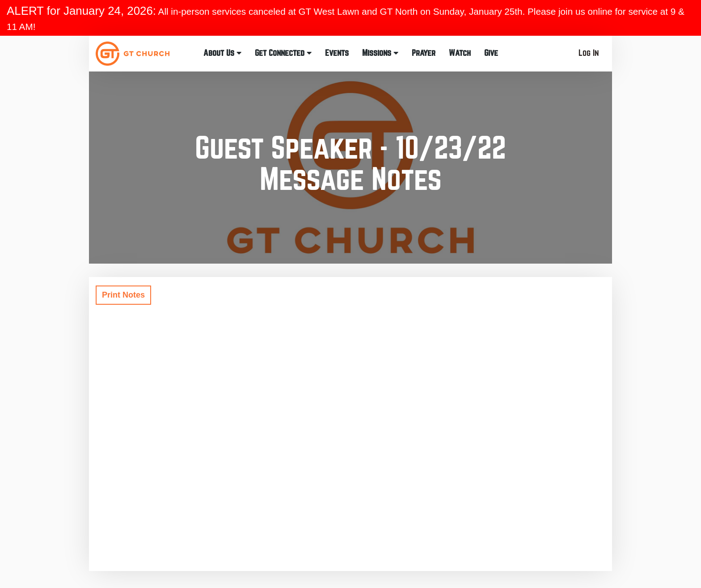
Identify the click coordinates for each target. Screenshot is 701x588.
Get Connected (283, 53)
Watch (460, 53)
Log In (589, 53)
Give (491, 53)
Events (337, 53)
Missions (380, 53)
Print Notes (123, 295)
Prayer (424, 53)
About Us (222, 53)
